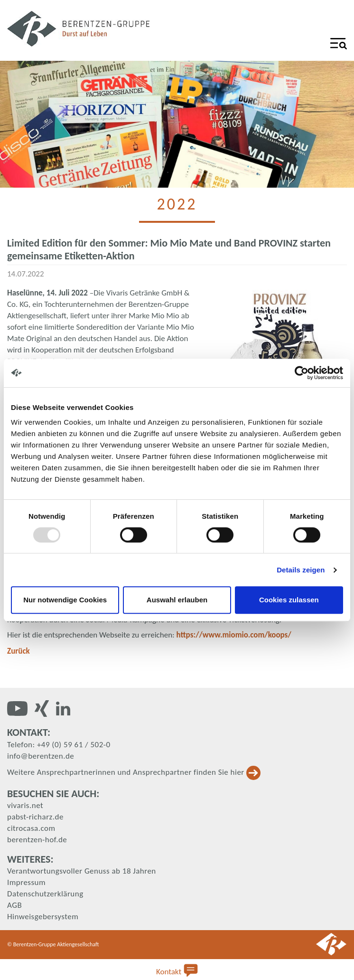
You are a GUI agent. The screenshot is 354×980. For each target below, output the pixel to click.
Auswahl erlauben (177, 600)
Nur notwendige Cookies (65, 600)
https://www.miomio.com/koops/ (234, 635)
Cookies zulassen (289, 600)
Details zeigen (301, 570)
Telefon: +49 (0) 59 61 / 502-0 (59, 745)
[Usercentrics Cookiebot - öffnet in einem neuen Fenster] (302, 373)
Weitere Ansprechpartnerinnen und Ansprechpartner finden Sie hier (134, 772)
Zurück (19, 651)
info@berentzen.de (41, 756)
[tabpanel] (177, 124)
